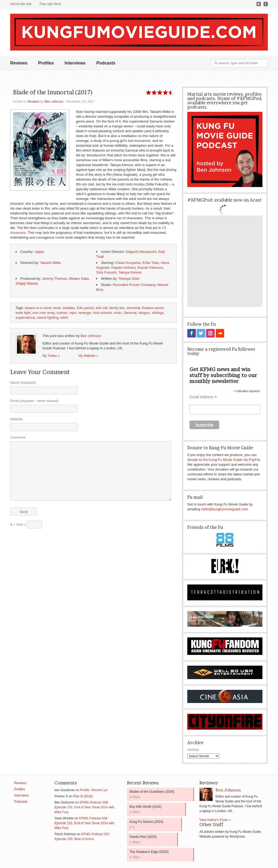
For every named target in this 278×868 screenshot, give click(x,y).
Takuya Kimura (130, 272)
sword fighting (48, 318)
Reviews (19, 63)
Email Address (203, 397)
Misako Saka (79, 279)
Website (17, 419)
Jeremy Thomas (54, 279)
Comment (18, 437)
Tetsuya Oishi (129, 279)
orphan (62, 313)
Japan (39, 252)
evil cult (102, 308)
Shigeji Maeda (27, 283)
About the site (21, 4)
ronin (118, 313)
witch (64, 318)
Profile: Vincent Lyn (94, 790)
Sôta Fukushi (106, 272)
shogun (144, 313)
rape (73, 313)
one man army (43, 313)
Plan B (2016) (83, 796)
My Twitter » (51, 356)
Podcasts (106, 63)
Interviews (75, 63)
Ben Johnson (54, 102)
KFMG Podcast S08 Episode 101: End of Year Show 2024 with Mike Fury (85, 807)
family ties (117, 308)
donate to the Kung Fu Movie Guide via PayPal (224, 459)
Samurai (130, 313)
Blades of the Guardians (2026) (152, 791)
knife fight (23, 313)
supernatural (25, 318)
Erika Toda (151, 263)
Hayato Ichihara (123, 268)
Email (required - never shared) (34, 401)
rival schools (102, 313)
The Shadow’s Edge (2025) (149, 852)
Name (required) (23, 383)
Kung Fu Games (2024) (146, 822)
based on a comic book (43, 308)
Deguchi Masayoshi (141, 252)
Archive (193, 749)
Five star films (50, 4)
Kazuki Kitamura (150, 268)
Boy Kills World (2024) (146, 806)
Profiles (46, 63)
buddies (69, 308)
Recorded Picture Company (134, 285)
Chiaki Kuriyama (128, 263)
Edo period (85, 308)
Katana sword (153, 308)
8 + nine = (26, 525)
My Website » (88, 356)
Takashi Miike (50, 263)
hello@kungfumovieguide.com (225, 509)
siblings (158, 313)
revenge (84, 313)
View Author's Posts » (215, 820)
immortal (133, 308)
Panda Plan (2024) (143, 837)
